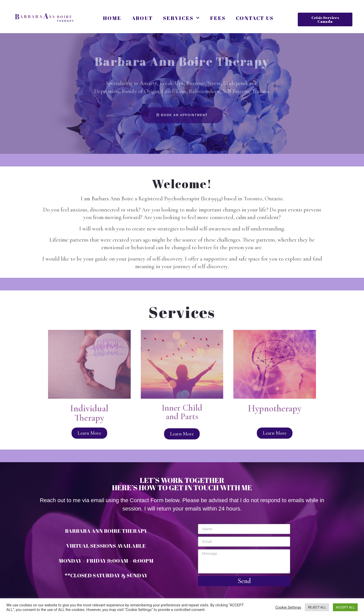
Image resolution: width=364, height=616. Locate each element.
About (142, 18)
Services (182, 18)
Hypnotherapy (275, 408)
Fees (218, 18)
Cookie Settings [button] (288, 607)
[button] (325, 19)
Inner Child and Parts (182, 412)
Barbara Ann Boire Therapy (182, 51)
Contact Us (255, 18)
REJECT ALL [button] (317, 607)
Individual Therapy (89, 413)
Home (112, 18)
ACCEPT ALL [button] (345, 607)
